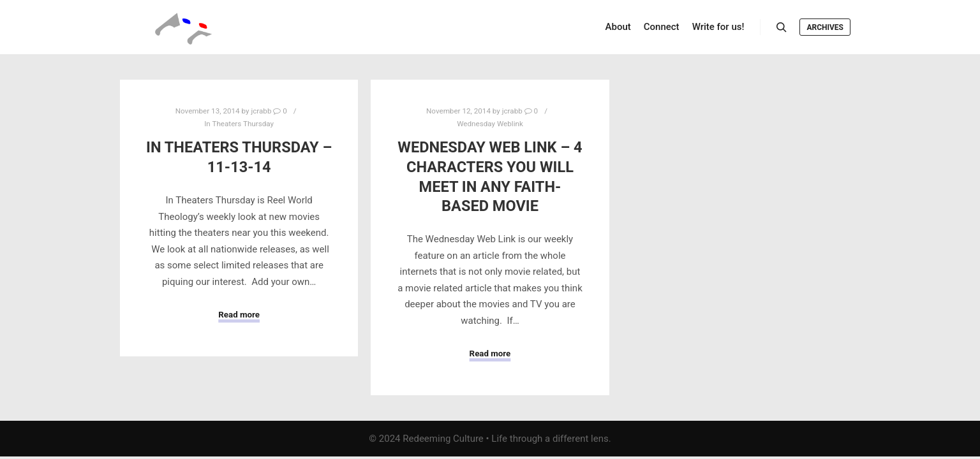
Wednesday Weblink (490, 124)
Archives (825, 27)
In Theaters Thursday (239, 124)
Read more (239, 315)
